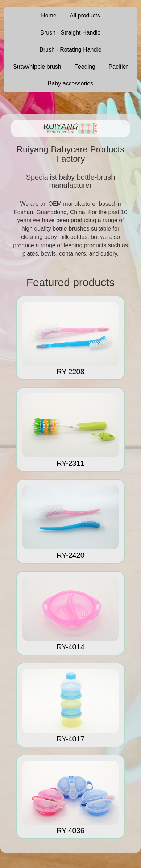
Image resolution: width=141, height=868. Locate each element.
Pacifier (118, 67)
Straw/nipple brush (37, 67)
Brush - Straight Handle (70, 33)
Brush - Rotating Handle (70, 50)
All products (85, 15)
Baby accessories (70, 83)
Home (49, 15)
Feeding (85, 67)
